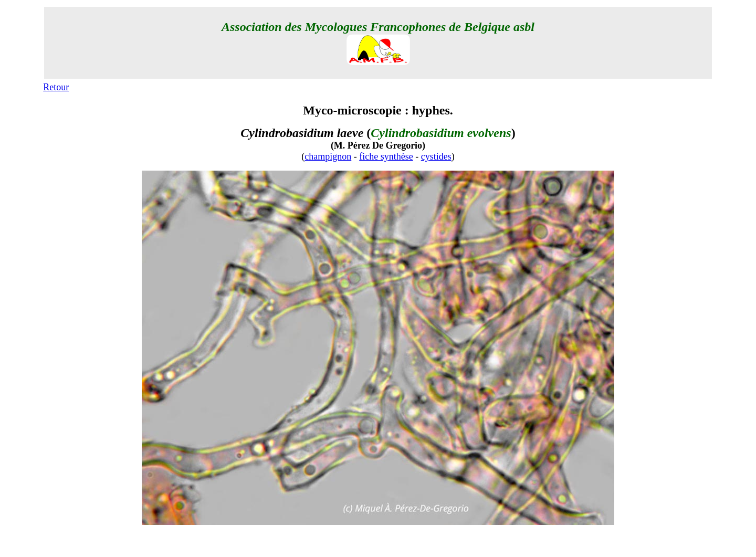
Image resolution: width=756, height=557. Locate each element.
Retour (56, 87)
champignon (328, 156)
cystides (436, 156)
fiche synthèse (386, 156)
